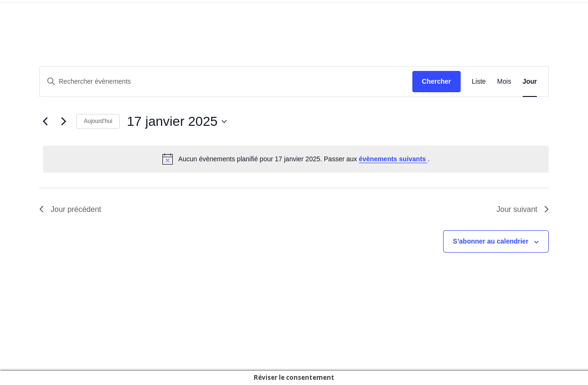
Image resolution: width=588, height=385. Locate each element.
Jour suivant (523, 209)
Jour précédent (70, 209)
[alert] (296, 159)
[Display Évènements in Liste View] (479, 82)
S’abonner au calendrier (491, 241)
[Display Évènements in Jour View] (530, 82)
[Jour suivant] (63, 122)
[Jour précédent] (45, 122)
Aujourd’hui (98, 121)
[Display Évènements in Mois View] (504, 82)
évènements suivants (393, 159)
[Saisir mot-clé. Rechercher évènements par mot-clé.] (226, 82)
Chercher (436, 81)
